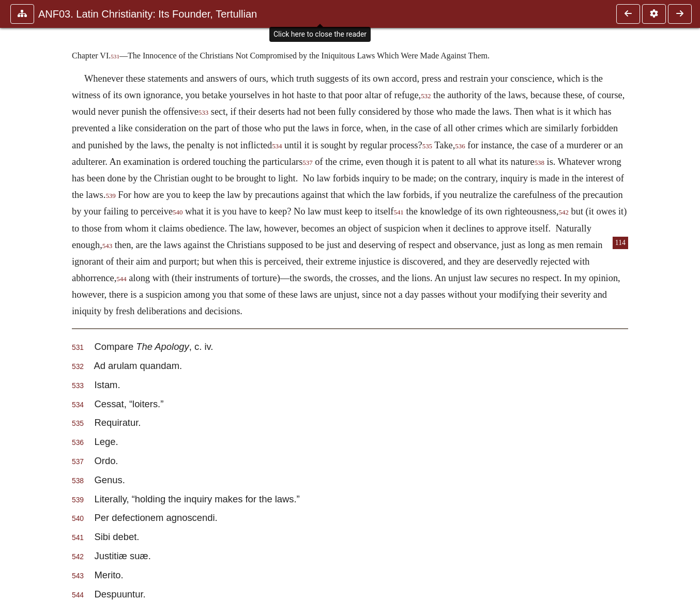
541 (398, 212)
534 (277, 146)
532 (426, 96)
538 (539, 163)
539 (110, 196)
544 (121, 279)
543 (107, 246)
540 (178, 212)
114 (620, 243)
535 (427, 146)
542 (564, 212)
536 (460, 146)
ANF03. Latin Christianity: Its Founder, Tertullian (148, 14)
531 (115, 56)
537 (307, 163)
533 (203, 113)
